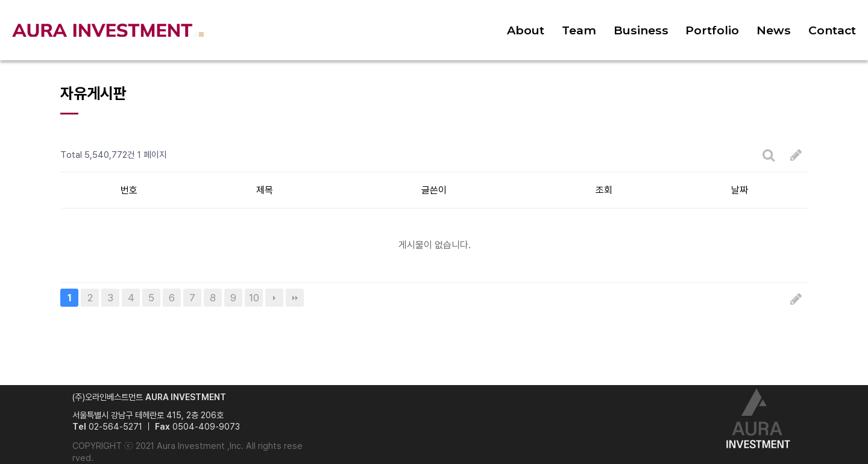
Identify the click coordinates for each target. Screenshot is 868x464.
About (526, 30)
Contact (832, 30)
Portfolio (712, 30)
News (774, 30)
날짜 (740, 190)
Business (641, 30)
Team (579, 30)
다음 (274, 298)
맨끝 (295, 298)
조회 (604, 190)
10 (254, 298)
